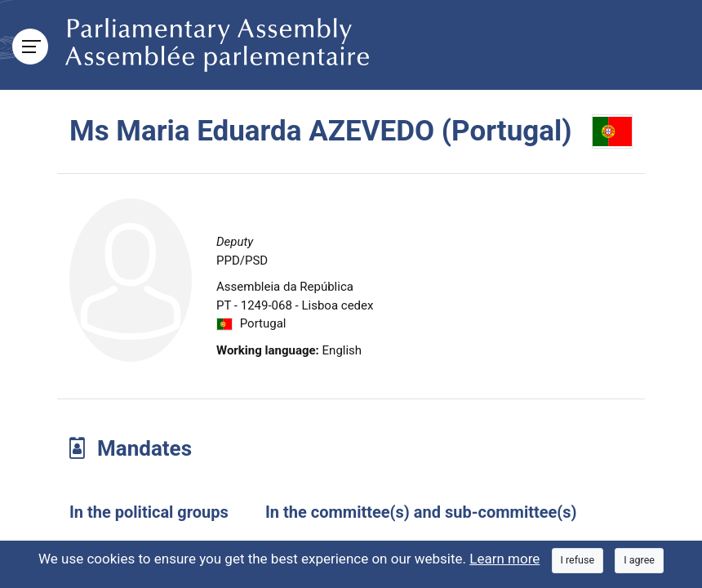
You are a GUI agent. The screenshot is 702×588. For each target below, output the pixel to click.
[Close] (578, 561)
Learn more (504, 559)
